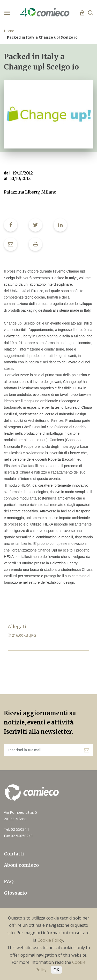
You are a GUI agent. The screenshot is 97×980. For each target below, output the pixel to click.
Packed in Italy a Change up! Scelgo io (42, 37)
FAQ (9, 882)
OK (56, 970)
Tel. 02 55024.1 (17, 829)
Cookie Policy (50, 940)
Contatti (14, 854)
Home (9, 31)
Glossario (15, 893)
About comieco (21, 865)
